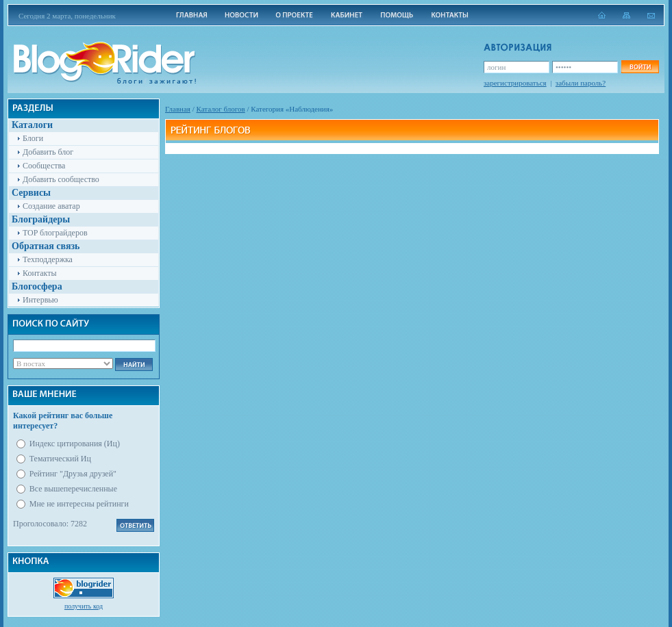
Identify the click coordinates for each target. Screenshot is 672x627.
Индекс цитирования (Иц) (75, 444)
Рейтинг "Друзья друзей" (73, 474)
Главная (178, 109)
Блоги (33, 138)
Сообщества (44, 166)
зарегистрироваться (515, 83)
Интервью (40, 300)
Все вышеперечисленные (73, 489)
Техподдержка (48, 259)
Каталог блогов (221, 109)
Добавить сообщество (61, 179)
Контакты (40, 273)
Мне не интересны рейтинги (79, 504)
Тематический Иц (60, 459)
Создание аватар (51, 206)
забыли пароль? (581, 83)
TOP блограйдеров (55, 233)
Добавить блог (48, 152)
